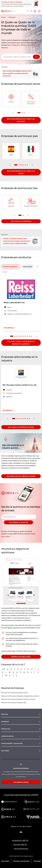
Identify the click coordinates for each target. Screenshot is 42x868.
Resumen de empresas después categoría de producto (20, 696)
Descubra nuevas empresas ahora (21, 476)
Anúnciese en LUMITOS (20, 840)
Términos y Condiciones (21, 861)
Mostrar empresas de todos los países (21, 172)
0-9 (3, 669)
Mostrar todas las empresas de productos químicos (21, 343)
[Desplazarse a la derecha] (38, 266)
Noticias (5, 714)
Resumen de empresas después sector (15, 693)
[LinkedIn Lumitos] (21, 832)
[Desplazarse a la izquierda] (35, 266)
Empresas (5, 722)
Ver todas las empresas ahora (21, 427)
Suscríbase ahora (21, 782)
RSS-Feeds (5, 751)
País (24, 45)
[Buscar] (28, 11)
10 (31, 336)
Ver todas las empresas (21, 221)
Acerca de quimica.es (21, 849)
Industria (16, 45)
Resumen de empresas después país (14, 702)
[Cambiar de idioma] (35, 11)
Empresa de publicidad (21, 657)
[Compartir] (31, 11)
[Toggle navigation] (39, 11)
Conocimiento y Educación (12, 743)
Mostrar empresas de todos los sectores (21, 120)
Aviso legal (5, 861)
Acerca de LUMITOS (20, 844)
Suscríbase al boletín (18, 522)
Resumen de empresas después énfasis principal (18, 699)
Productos (6, 729)
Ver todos (7, 537)
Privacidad (37, 861)
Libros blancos (7, 736)
